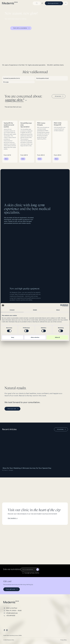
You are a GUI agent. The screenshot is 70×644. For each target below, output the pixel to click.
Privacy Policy (64, 640)
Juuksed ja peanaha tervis (12, 78)
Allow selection (35, 337)
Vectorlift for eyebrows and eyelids (9, 125)
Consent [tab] (12, 310)
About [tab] (58, 310)
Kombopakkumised (43, 78)
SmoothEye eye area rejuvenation (26, 125)
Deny (13, 337)
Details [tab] (35, 310)
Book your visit (13, 409)
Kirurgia (6, 82)
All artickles (62, 429)
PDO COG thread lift (58, 124)
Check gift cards (12, 589)
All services (59, 96)
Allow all (57, 337)
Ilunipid (11, 470)
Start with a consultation (22, 28)
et (42, 3)
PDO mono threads (41, 124)
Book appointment (55, 3)
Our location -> (13, 518)
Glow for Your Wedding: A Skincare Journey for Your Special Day (27, 468)
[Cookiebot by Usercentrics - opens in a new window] (61, 305)
